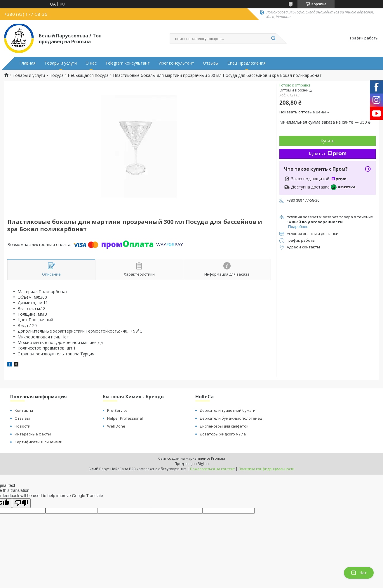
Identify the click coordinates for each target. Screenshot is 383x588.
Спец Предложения (247, 63)
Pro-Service (117, 410)
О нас (91, 63)
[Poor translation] (21, 503)
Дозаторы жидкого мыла (223, 434)
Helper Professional (125, 418)
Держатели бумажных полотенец (231, 418)
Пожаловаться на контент (212, 469)
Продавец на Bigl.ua (192, 464)
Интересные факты (33, 434)
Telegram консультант (128, 63)
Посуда (56, 75)
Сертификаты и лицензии (39, 442)
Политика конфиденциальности (267, 469)
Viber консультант (176, 63)
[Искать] (273, 39)
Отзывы (211, 63)
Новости (22, 426)
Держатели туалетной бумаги (228, 410)
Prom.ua (218, 458)
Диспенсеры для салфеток (224, 426)
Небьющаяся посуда (88, 75)
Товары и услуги (61, 63)
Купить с (328, 154)
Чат (359, 573)
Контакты (24, 410)
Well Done (116, 426)
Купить (328, 141)
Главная (27, 63)
